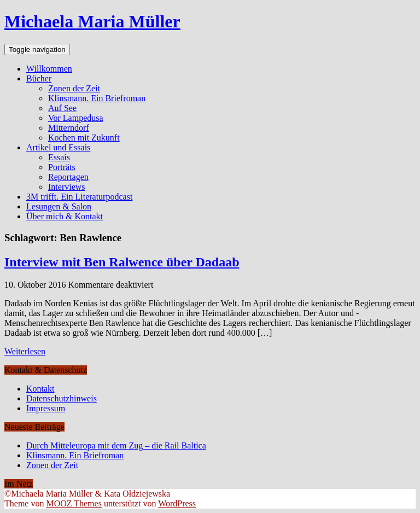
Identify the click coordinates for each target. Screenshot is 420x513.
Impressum (46, 408)
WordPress (177, 503)
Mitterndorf (69, 128)
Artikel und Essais (58, 147)
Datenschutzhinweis (62, 398)
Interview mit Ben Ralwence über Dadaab (122, 262)
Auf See (62, 108)
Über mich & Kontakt (65, 216)
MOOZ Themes (74, 503)
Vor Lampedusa (76, 118)
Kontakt (40, 389)
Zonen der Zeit (74, 88)
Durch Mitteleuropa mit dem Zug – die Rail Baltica (116, 445)
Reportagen (68, 177)
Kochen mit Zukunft (84, 138)
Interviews (67, 187)
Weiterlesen (25, 351)
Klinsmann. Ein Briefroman (97, 98)
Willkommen (49, 69)
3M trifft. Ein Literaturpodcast (79, 197)
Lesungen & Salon (59, 206)
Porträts (62, 167)
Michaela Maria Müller (92, 21)
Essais (59, 157)
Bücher (39, 78)
